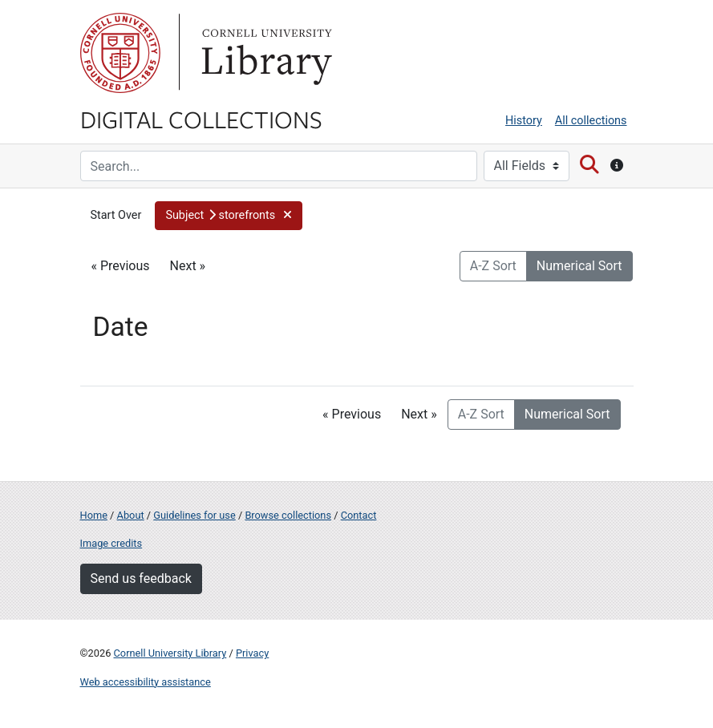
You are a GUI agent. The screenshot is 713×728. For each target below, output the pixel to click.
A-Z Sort (493, 266)
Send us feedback (141, 578)
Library (265, 53)
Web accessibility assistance (146, 682)
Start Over (116, 215)
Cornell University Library (170, 653)
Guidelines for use (194, 515)
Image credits (111, 543)
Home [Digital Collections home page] (94, 515)
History (524, 121)
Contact (359, 515)
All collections (591, 121)
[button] (228, 216)
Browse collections (288, 515)
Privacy (252, 653)
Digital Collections (201, 119)
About (131, 515)
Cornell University (120, 53)
